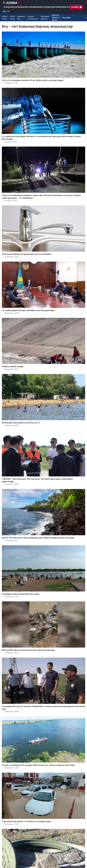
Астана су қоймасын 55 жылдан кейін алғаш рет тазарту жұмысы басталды (38, 765)
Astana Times (5, 18)
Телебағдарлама (52, 7)
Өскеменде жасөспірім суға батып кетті (21, 423)
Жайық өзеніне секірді (13, 366)
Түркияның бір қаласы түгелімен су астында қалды (27, 821)
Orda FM (65, 7)
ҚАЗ (4, 11)
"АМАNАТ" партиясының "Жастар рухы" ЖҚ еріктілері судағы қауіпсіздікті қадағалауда (38, 480)
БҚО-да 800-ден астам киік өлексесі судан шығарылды (28, 650)
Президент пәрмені (45, 18)
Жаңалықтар (11, 7)
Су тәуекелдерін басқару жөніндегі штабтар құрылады (28, 310)
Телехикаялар (35, 7)
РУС (8, 11)
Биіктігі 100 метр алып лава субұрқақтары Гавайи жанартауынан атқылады (38, 538)
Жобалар (23, 7)
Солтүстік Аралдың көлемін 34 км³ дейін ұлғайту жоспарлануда (32, 80)
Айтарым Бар (21, 18)
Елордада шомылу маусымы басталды (21, 594)
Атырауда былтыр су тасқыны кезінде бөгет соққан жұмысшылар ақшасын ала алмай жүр (43, 708)
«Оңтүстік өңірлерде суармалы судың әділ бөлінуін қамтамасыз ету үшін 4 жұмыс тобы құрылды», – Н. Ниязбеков (41, 197)
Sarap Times (12, 18)
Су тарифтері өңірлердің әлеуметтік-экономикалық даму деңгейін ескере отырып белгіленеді (41, 138)
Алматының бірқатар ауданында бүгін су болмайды (27, 254)
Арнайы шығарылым (33, 18)
